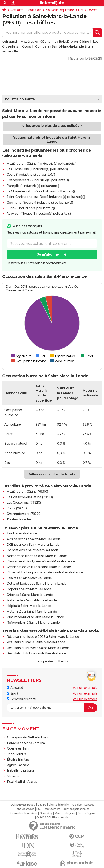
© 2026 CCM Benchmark (52, 818)
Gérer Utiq (46, 813)
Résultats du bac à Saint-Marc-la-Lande (36, 642)
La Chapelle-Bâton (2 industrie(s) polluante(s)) (41, 191)
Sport (12, 693)
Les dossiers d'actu (22, 699)
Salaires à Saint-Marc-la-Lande (29, 578)
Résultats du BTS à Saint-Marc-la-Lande (36, 653)
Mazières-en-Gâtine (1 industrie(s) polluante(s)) (41, 164)
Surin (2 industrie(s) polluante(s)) (31, 208)
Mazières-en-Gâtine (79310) (27, 492)
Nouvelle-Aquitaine (60, 10)
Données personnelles (76, 809)
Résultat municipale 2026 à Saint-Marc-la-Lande (43, 637)
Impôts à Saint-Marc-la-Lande (29, 589)
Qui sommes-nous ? (23, 805)
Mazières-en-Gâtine (35, 42)
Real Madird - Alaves (22, 782)
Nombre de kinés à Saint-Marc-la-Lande (37, 556)
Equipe (42, 805)
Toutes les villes (19, 519)
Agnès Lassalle (18, 765)
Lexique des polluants (52, 661)
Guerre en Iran (18, 748)
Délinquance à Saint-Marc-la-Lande (33, 545)
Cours (27, 46)
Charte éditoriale (59, 805)
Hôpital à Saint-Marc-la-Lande (29, 606)
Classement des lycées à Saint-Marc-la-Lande (41, 561)
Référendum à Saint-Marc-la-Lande (33, 623)
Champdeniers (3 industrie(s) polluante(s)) (38, 180)
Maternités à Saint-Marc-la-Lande (32, 612)
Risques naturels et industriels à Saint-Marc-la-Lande (52, 140)
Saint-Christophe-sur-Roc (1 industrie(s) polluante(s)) (46, 197)
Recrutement (52, 809)
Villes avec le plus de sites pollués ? (52, 126)
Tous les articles (25, 809)
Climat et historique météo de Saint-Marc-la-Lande (45, 572)
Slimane (13, 776)
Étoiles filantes (18, 759)
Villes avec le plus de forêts (52, 474)
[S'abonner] (52, 708)
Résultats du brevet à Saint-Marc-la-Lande (38, 648)
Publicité (76, 805)
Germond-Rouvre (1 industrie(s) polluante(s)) (40, 203)
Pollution (35, 10)
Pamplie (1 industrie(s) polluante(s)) (33, 186)
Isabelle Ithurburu (20, 770)
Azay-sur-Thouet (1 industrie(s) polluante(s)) (39, 214)
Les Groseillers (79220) (24, 503)
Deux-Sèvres (88, 10)
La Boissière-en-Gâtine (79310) (30, 497)
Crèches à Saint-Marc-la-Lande (30, 595)
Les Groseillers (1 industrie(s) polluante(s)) (37, 169)
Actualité (17, 10)
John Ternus (16, 754)
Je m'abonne (48, 254)
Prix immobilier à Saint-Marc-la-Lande (35, 617)
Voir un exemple (85, 688)
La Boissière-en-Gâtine (72, 42)
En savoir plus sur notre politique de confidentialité (36, 263)
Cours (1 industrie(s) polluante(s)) (31, 175)
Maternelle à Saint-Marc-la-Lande (32, 600)
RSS (39, 809)
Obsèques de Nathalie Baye (28, 737)
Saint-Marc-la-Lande (22, 533)
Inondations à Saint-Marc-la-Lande (33, 550)
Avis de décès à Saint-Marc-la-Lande (34, 539)
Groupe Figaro (86, 813)
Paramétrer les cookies (23, 813)
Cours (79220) (17, 508)
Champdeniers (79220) (24, 514)
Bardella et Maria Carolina (26, 743)
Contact (89, 805)
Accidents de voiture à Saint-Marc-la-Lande (39, 567)
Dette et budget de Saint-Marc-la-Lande (36, 584)
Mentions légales (65, 813)
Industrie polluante (20, 99)
